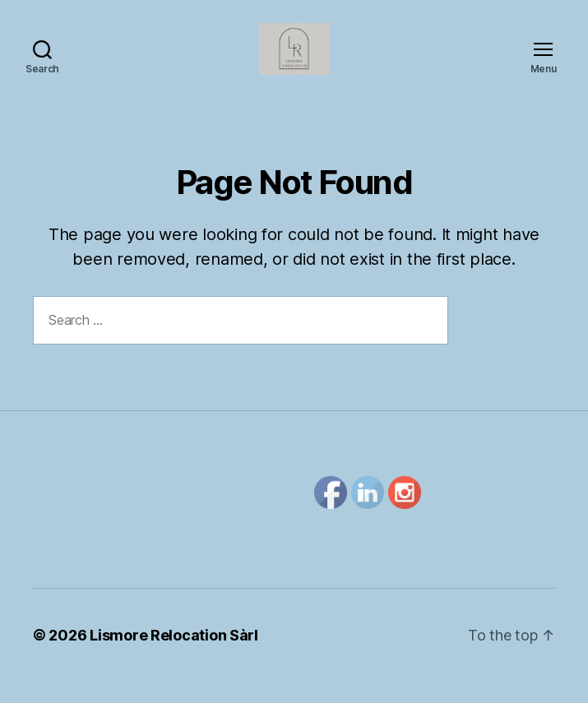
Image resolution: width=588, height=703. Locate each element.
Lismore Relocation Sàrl (174, 657)
